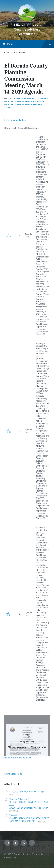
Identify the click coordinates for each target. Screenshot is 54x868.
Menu (27, 44)
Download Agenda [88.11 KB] (18, 758)
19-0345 (8, 614)
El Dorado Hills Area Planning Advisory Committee (27, 29)
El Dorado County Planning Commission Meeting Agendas (25, 105)
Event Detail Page (13, 774)
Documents (20, 53)
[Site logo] (27, 20)
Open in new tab (38, 747)
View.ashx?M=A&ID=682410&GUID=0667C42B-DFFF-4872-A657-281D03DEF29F (29, 818)
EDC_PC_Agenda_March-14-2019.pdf (27, 792)
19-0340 (8, 431)
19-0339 (8, 235)
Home (7, 53)
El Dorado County (27, 99)
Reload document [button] (17, 747)
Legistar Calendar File (15, 120)
